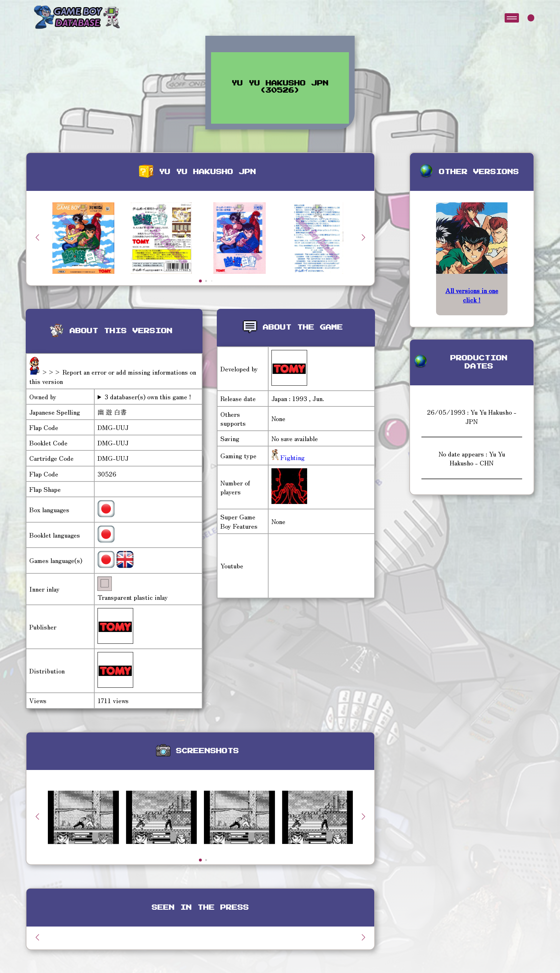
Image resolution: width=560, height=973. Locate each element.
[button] (364, 237)
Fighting (292, 457)
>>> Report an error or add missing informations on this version (113, 376)
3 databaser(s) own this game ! (148, 397)
